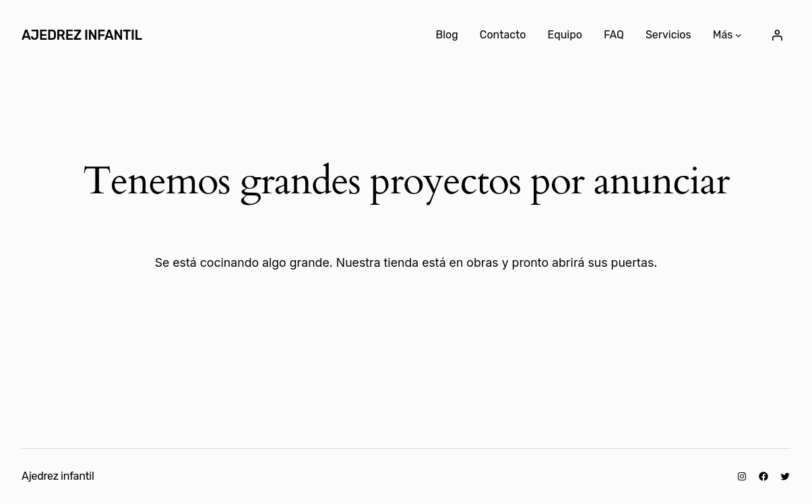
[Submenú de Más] (739, 35)
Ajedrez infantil (82, 35)
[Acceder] (777, 35)
